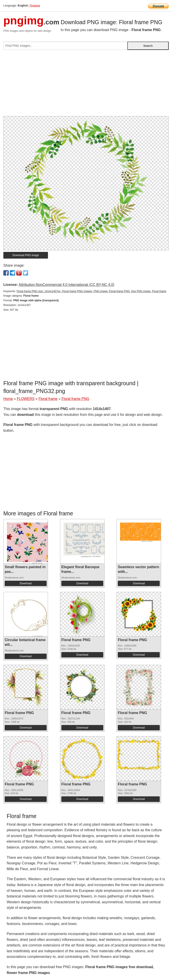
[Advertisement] (86, 85)
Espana (35, 5)
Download (26, 583)
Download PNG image (26, 255)
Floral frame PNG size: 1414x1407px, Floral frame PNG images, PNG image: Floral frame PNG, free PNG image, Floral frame (91, 291)
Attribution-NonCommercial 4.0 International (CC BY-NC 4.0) (66, 285)
